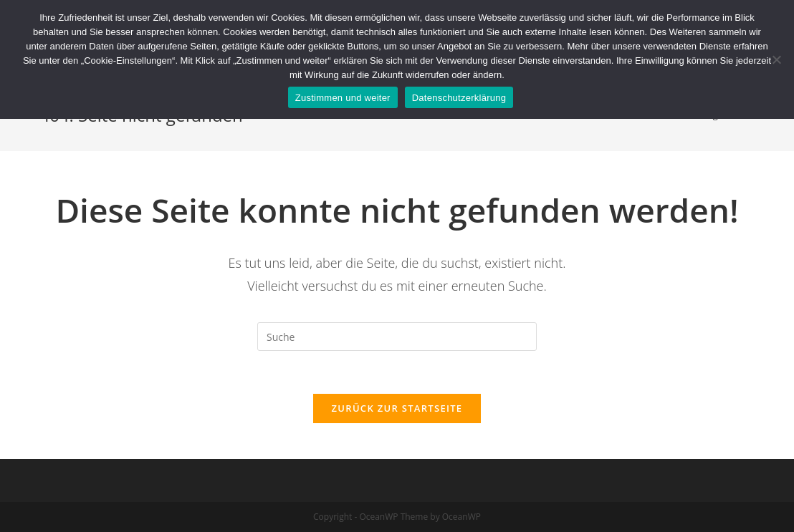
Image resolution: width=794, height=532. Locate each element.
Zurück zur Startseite (397, 408)
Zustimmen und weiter (343, 98)
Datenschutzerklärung (459, 98)
